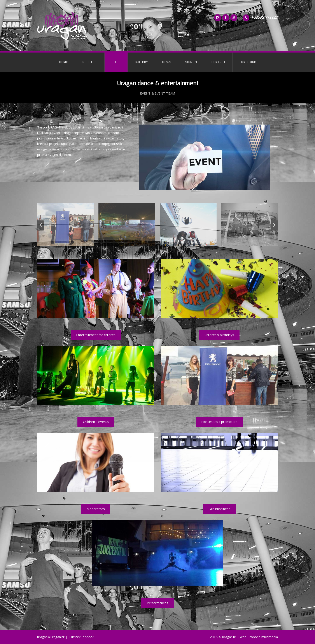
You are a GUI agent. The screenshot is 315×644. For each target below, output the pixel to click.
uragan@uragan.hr (51, 637)
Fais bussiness (219, 509)
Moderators (96, 509)
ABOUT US (90, 62)
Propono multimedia (263, 637)
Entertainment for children (96, 335)
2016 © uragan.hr (223, 637)
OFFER (116, 62)
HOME (64, 62)
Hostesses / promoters (219, 422)
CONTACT (218, 62)
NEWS (166, 62)
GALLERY (141, 62)
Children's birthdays (219, 335)
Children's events (96, 422)
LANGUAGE (248, 62)
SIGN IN (191, 62)
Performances (157, 603)
